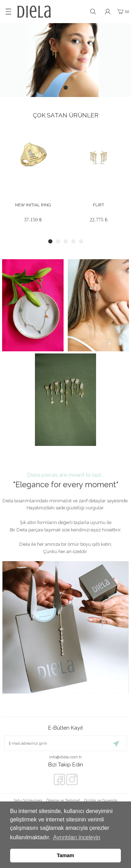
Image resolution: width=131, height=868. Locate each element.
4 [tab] (73, 241)
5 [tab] (81, 241)
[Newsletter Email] (65, 743)
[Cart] (122, 12)
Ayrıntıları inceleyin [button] (77, 837)
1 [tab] (66, 88)
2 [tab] (58, 241)
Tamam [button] (65, 855)
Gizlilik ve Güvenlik (101, 800)
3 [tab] (66, 241)
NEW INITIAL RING (33, 205)
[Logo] (34, 12)
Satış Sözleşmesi (28, 800)
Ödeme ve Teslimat (63, 800)
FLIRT (99, 205)
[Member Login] (108, 12)
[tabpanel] (65, 60)
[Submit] (116, 743)
